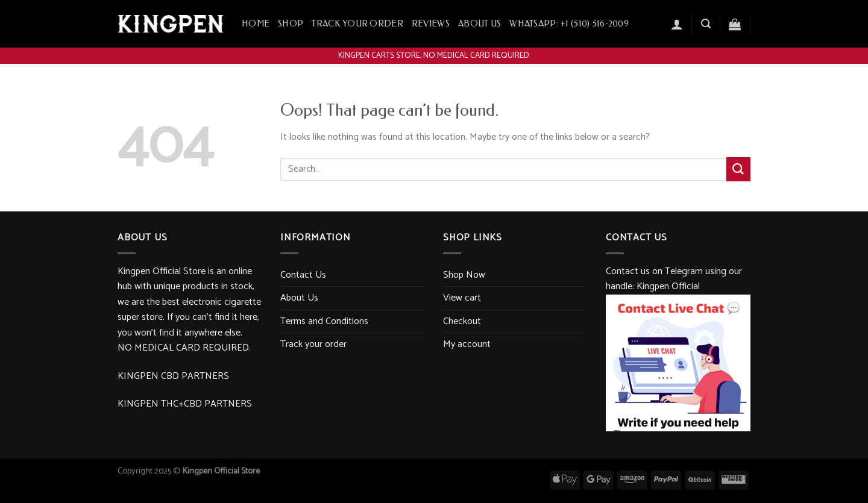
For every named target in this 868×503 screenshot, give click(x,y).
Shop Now (464, 275)
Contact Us (303, 275)
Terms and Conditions (324, 321)
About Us (480, 24)
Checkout (462, 321)
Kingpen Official (668, 286)
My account (467, 344)
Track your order (357, 24)
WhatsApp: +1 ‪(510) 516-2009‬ (569, 24)
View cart (462, 298)
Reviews (431, 24)
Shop (291, 24)
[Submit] (738, 169)
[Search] (706, 24)
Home (256, 24)
